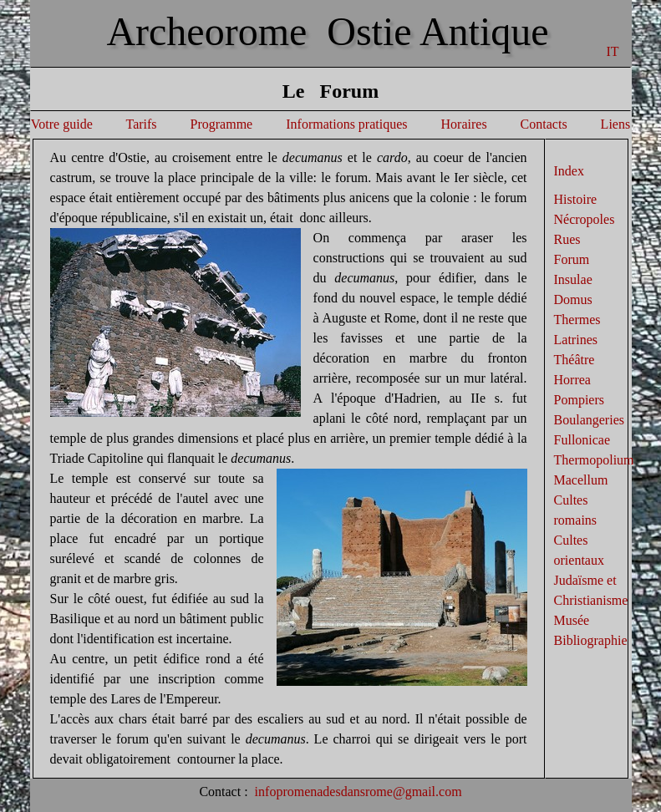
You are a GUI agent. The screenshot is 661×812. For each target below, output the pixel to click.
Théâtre (575, 360)
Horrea (572, 380)
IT (613, 51)
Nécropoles (585, 219)
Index (569, 171)
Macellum (581, 480)
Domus (573, 299)
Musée (572, 620)
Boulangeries (589, 420)
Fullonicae (582, 440)
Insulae (573, 279)
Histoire (576, 199)
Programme (222, 124)
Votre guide (62, 124)
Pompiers (579, 400)
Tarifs (141, 124)
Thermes (577, 320)
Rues (567, 239)
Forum (572, 259)
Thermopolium (594, 460)
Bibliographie (591, 640)
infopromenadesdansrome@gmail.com (358, 792)
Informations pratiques (346, 124)
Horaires (464, 124)
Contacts (542, 124)
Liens (616, 124)
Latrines (576, 340)
